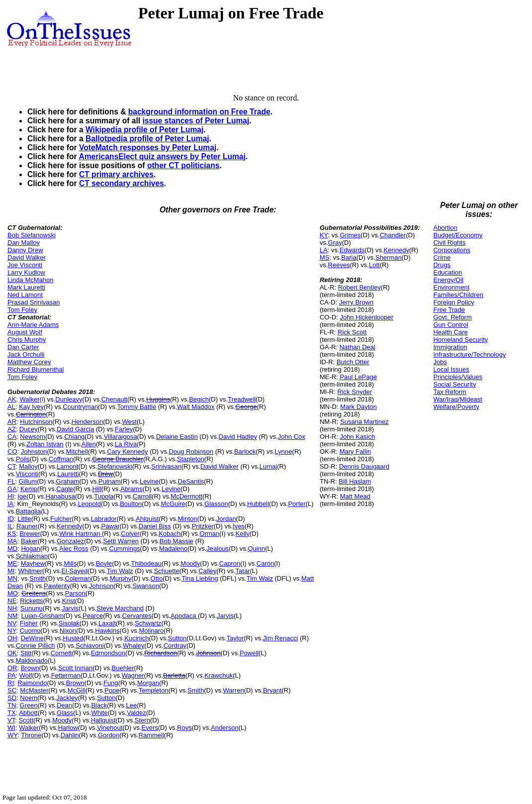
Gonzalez (70, 541)
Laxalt (107, 623)
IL (10, 526)
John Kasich (357, 437)
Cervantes (137, 616)
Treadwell (242, 399)
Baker (29, 541)
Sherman (389, 257)
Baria (349, 257)
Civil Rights (449, 243)
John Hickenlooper (366, 317)
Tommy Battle (136, 407)
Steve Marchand (120, 608)
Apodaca (184, 616)
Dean (64, 705)
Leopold (89, 504)
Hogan (30, 549)
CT (11, 466)
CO (12, 452)
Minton (188, 519)
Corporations (451, 250)
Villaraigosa (121, 437)
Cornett (61, 653)
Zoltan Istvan (45, 444)
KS (12, 534)
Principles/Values (458, 377)
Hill (97, 489)
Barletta (174, 675)
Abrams (132, 489)
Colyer (130, 534)
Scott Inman (75, 668)
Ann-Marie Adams (33, 325)
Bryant (272, 690)
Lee (131, 705)
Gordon (109, 735)
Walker (30, 399)
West (130, 422)
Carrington (31, 414)
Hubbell (258, 504)
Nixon (68, 631)
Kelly (243, 534)
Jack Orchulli (26, 354)
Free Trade (449, 310)
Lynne (284, 452)
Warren (234, 690)
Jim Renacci (281, 638)
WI (11, 728)
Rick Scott (352, 332)
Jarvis (70, 608)
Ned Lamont (25, 295)
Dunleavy (69, 399)
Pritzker (203, 526)
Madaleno (173, 549)
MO (13, 593)
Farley (124, 429)
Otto (157, 578)
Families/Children (458, 295)
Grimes (350, 235)
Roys (184, 728)
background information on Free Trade (199, 112)
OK (12, 653)
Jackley (67, 698)
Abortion (445, 228)
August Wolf (25, 332)
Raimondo (32, 683)
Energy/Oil (448, 280)
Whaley (133, 646)
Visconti (27, 474)
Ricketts (31, 601)
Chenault (114, 399)
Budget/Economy (458, 235)
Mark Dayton (358, 407)
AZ (12, 429)
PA (11, 675)
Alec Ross (74, 549)
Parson (75, 593)
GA (12, 489)
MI (11, 571)
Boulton (131, 504)
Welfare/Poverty (456, 407)
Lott (374, 265)
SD (12, 698)
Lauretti (68, 474)
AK (12, 399)
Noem (29, 698)
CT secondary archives (122, 183)
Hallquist (103, 720)
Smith (38, 578)
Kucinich (136, 638)
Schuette (167, 571)
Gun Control (450, 325)
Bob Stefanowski (32, 235)
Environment (451, 287)
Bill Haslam (355, 481)
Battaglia (29, 511)
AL (11, 407)
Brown (30, 668)
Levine (149, 481)
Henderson (88, 422)
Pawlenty (57, 586)
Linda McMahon (31, 280)
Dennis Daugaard (364, 466)
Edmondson (108, 653)
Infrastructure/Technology (469, 354)
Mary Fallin (355, 452)
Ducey (29, 429)
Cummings (124, 549)
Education (447, 272)
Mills (70, 563)
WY (12, 735)
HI (11, 496)
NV (12, 623)
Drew (105, 474)
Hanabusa (60, 496)
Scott (26, 720)
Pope (112, 690)
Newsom (33, 437)
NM (12, 616)
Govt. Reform (452, 317)
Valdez (136, 713)
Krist (69, 601)
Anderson (225, 728)
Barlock (245, 452)
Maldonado (32, 660)
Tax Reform (449, 392)
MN (12, 578)
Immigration (450, 347)
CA (12, 437)
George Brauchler (118, 459)
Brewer (30, 534)
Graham (68, 481)
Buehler (123, 668)
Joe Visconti (25, 265)
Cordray (175, 646)
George (246, 407)
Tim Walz (120, 571)
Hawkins (107, 631)
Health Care (450, 332)
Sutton (177, 638)
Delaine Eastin (177, 437)
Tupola (104, 496)
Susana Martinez (364, 422)
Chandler (393, 235)
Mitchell (77, 452)
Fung (111, 683)
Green (29, 705)
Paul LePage (358, 377)
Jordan (226, 519)
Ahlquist (147, 519)
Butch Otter (353, 362)
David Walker (27, 257)
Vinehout (110, 728)
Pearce (93, 616)
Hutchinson (36, 422)
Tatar (243, 571)
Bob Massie (177, 541)
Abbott (28, 713)
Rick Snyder (355, 392)
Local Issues (451, 369)
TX (12, 713)
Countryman (80, 407)
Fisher (29, 623)
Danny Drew (25, 250)
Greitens (34, 593)
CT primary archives (116, 174)
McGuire (173, 504)
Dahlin (70, 735)
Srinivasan (166, 466)
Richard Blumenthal (36, 369)
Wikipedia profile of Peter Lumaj (144, 130)
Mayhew (33, 563)
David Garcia (75, 429)
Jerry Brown (356, 302)
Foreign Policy (453, 302)
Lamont (67, 466)
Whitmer (30, 571)
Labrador (104, 519)
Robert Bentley (359, 287)
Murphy (121, 578)
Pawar (111, 526)
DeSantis (191, 481)
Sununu (32, 608)
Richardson (161, 653)
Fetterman (66, 675)
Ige (22, 496)
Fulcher (61, 519)
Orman (210, 534)
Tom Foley (22, 310)
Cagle (65, 489)
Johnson (101, 586)
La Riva (126, 444)
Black (99, 705)
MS (325, 257)
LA (324, 250)
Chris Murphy (27, 340)
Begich (199, 399)
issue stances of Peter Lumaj (196, 121)
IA (10, 504)
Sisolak (69, 623)
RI (11, 683)
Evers (150, 728)
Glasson (216, 504)
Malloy (28, 466)
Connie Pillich (36, 646)
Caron (265, 563)
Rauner (27, 526)
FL (11, 481)
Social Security (454, 384)
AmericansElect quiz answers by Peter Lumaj (162, 156)
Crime (442, 257)
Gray (335, 243)
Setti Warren (121, 541)
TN (12, 705)
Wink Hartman (81, 534)
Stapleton (191, 459)
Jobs (440, 362)
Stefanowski (115, 466)
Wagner (133, 675)
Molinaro (151, 631)
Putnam (110, 481)
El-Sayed (74, 571)
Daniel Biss (155, 526)
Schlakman (32, 556)
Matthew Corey (29, 362)
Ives (239, 526)
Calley (207, 571)
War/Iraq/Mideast (458, 399)
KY (324, 235)
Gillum (28, 481)
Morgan (148, 683)
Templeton (154, 690)
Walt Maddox (196, 407)
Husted (73, 638)
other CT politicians (183, 165)
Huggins (158, 399)
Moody (190, 563)
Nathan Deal (357, 347)
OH (12, 638)
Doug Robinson (191, 452)
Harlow (68, 728)
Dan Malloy (24, 243)
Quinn (256, 549)
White (99, 713)
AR (12, 422)
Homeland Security (460, 340)
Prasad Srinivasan (34, 302)
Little (24, 519)
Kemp (29, 489)
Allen (89, 444)
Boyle (104, 563)
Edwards (352, 250)
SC (12, 690)
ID (11, 519)
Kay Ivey (31, 407)
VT (11, 720)
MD (12, 549)
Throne (31, 735)
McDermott (186, 496)
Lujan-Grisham (42, 616)
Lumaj (268, 466)
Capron (230, 563)
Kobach (170, 534)
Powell (249, 653)
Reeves (339, 265)
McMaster (34, 690)
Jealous (218, 549)
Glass (65, 713)
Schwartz (148, 623)
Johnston (34, 452)
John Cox (292, 437)
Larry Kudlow (26, 272)
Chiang (74, 437)
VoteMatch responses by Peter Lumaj (148, 148)
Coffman (61, 459)
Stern (142, 720)
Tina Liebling (200, 578)
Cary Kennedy (127, 452)
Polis (23, 459)
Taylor (235, 638)
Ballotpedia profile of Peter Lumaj (147, 139)
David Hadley (238, 437)
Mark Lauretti (26, 287)
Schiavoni (89, 646)
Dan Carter (23, 347)
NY (12, 631)
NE (12, 601)
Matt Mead (355, 496)
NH (12, 608)
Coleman (78, 578)
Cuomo (30, 631)
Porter (297, 504)
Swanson (145, 586)
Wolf (26, 675)
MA (12, 541)
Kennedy (69, 526)
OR (12, 668)
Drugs (442, 265)
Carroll (142, 496)
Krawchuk (219, 675)
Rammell (151, 735)
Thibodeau (146, 563)
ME (12, 563)
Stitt (26, 653)
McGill (77, 690)
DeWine (32, 638)
